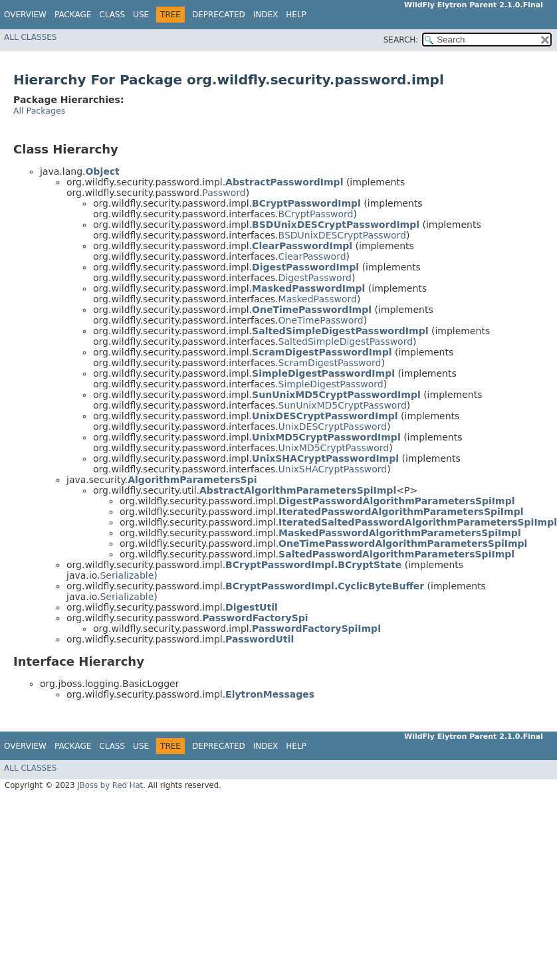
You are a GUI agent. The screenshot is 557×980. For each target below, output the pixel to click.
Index (266, 15)
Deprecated (219, 15)
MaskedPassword (318, 299)
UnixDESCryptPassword (333, 427)
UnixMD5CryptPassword (334, 448)
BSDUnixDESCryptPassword (342, 235)
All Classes (30, 37)
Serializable (127, 575)
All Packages (39, 111)
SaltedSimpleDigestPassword (346, 342)
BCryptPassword (316, 214)
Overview (25, 15)
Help (296, 15)
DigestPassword (315, 278)
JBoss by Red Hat (110, 785)
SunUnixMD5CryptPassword (343, 405)
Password (224, 193)
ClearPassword (312, 256)
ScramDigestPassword (330, 363)
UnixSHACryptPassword (333, 469)
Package (73, 15)
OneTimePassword (321, 320)
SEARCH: (401, 40)
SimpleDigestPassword (331, 384)
